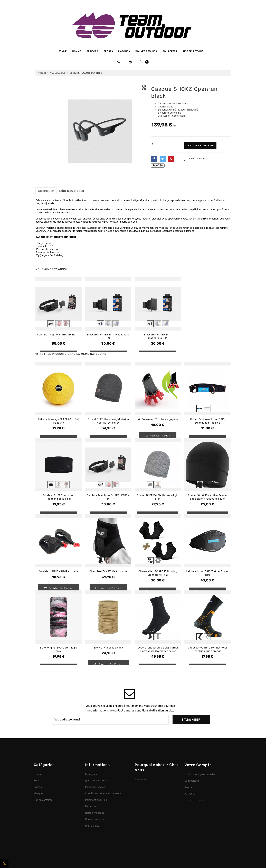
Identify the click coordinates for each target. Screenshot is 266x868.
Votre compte (198, 765)
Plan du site (92, 826)
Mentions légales (95, 787)
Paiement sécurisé (96, 800)
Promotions (142, 780)
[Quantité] (167, 144)
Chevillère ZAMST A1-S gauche (108, 572)
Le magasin (92, 774)
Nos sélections (193, 51)
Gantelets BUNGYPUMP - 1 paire (59, 572)
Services (92, 51)
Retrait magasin (95, 813)
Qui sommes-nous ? (97, 781)
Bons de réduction (195, 800)
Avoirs (188, 787)
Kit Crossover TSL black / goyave (158, 419)
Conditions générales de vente (103, 793)
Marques (124, 51)
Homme (77, 51)
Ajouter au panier (200, 146)
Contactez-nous (95, 819)
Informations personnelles (200, 774)
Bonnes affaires (146, 51)
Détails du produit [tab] (72, 191)
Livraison (91, 806)
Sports (108, 51)
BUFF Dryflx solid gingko (108, 648)
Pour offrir (170, 51)
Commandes (192, 781)
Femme (63, 51)
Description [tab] (46, 191)
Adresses (190, 794)
